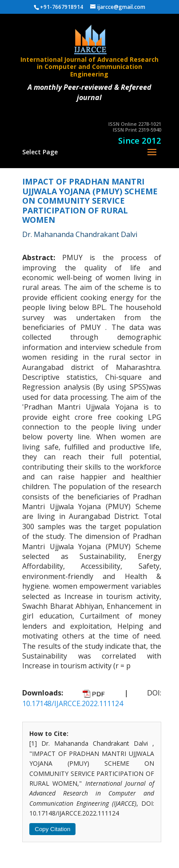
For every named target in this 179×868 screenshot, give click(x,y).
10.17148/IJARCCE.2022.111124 (73, 703)
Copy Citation (52, 829)
